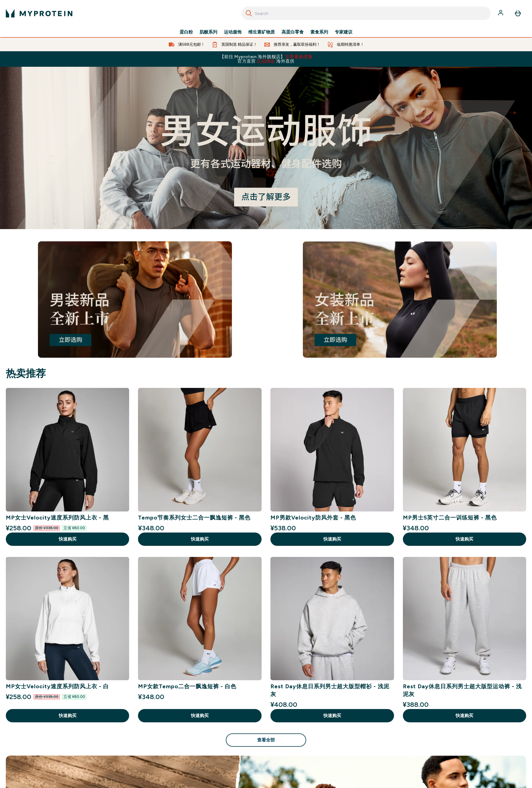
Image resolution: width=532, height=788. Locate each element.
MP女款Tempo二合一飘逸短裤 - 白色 (187, 686)
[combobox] (366, 13)
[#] (266, 148)
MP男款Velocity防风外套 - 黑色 (313, 518)
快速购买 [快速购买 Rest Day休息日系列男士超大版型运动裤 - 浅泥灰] (464, 716)
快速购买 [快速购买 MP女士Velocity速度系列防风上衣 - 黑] (68, 539)
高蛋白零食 (293, 32)
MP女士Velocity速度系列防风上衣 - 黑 (57, 518)
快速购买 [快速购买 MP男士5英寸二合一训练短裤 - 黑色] (464, 539)
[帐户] (501, 13)
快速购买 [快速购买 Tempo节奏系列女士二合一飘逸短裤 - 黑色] (200, 539)
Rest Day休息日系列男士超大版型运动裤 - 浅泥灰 (462, 690)
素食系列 (319, 32)
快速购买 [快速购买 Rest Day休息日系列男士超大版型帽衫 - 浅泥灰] (332, 716)
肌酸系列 (208, 32)
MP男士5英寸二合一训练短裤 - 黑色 (450, 518)
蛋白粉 (186, 32)
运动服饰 (233, 32)
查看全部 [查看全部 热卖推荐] (266, 740)
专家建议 (344, 32)
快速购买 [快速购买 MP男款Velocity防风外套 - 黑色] (332, 539)
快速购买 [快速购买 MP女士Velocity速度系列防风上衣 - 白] (68, 716)
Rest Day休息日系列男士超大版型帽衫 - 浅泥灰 (330, 690)
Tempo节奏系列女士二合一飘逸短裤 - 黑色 (194, 518)
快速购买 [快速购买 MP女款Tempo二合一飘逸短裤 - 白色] (200, 716)
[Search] (249, 13)
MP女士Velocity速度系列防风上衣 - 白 (57, 686)
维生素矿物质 (262, 32)
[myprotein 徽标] (39, 13)
